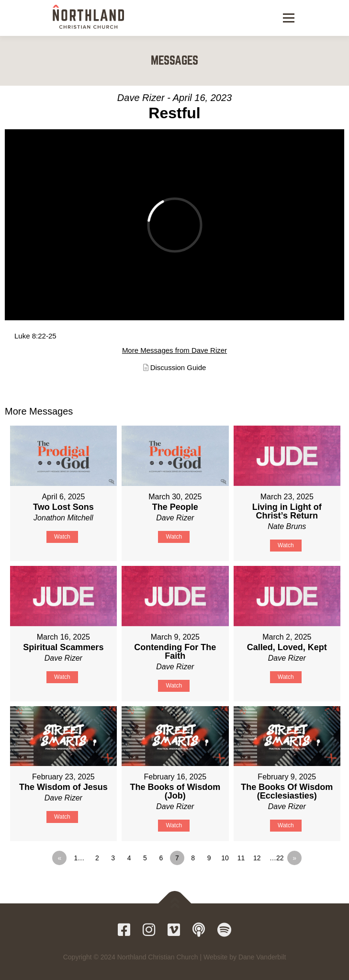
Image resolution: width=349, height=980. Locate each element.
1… (79, 858)
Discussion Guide (178, 367)
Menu (287, 18)
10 (225, 858)
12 (257, 858)
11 (241, 858)
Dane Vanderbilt (262, 957)
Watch (62, 537)
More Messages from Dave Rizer (174, 350)
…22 (277, 858)
